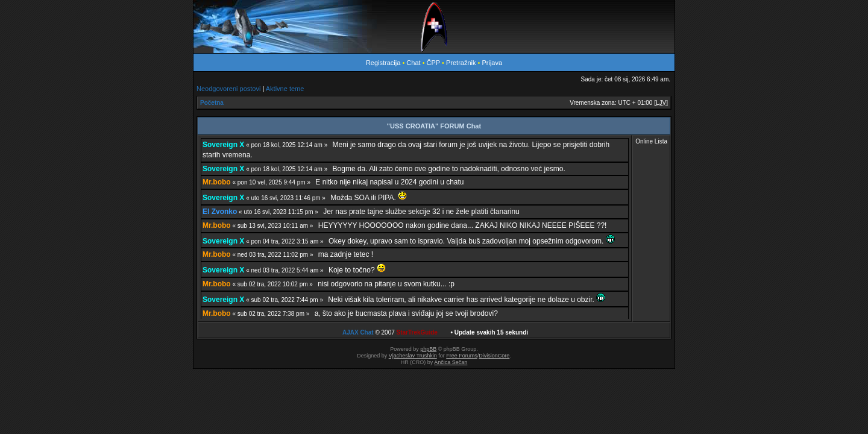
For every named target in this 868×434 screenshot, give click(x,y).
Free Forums (462, 356)
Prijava (492, 63)
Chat (414, 63)
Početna (212, 103)
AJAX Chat (358, 332)
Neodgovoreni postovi (228, 89)
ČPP (433, 63)
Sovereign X (223, 145)
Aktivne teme (285, 89)
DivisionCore (494, 356)
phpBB (428, 349)
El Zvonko (220, 212)
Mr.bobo (217, 182)
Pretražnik (461, 63)
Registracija (383, 63)
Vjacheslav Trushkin (413, 356)
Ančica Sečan (451, 362)
